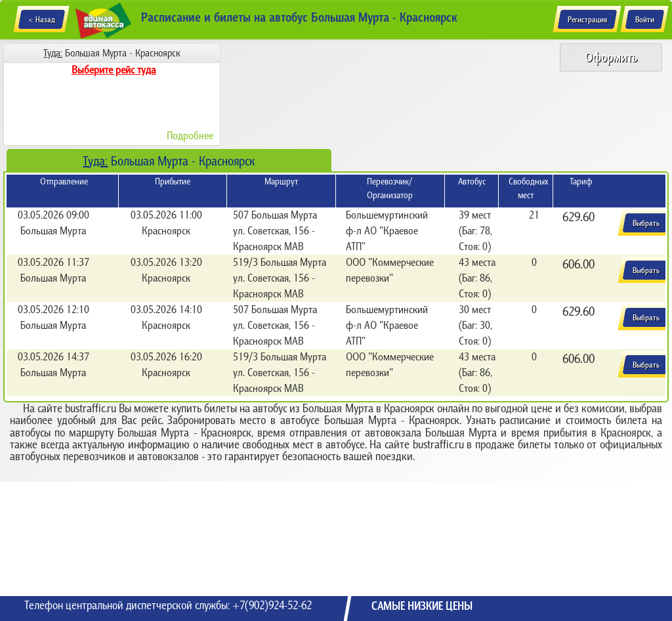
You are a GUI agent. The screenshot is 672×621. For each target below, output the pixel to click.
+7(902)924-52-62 (272, 605)
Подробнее (190, 135)
